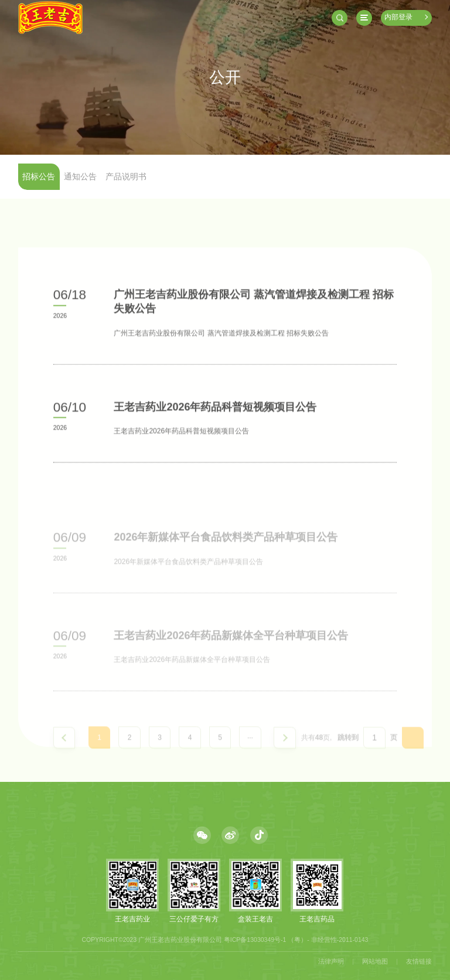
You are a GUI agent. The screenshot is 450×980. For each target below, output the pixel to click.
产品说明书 (126, 177)
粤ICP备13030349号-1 (255, 940)
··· (250, 748)
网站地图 (375, 961)
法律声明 (331, 961)
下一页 (285, 748)
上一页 (64, 748)
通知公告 (80, 177)
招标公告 (39, 177)
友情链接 (419, 961)
